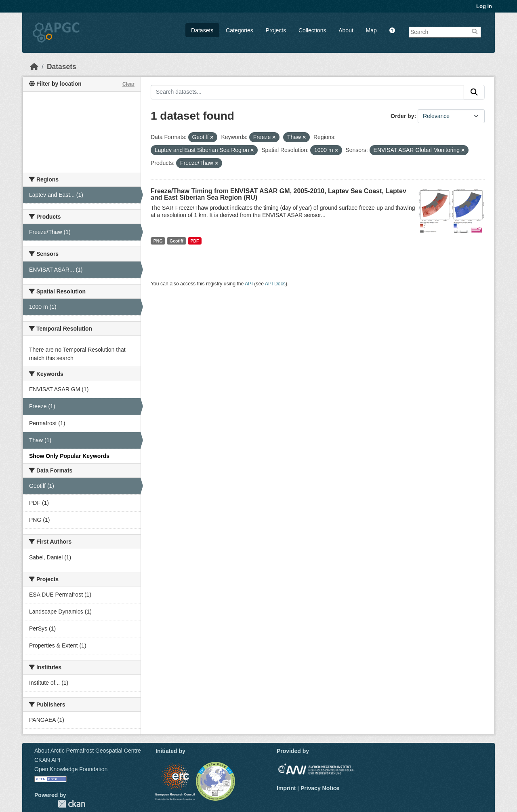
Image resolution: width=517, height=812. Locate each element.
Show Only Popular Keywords (69, 456)
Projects (276, 30)
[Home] (34, 67)
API (249, 284)
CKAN (71, 804)
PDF (194, 241)
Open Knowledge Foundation (71, 769)
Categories (240, 30)
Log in (484, 6)
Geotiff (177, 241)
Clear (128, 84)
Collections (312, 30)
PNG (158, 241)
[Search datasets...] (307, 92)
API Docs (275, 284)
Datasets (202, 30)
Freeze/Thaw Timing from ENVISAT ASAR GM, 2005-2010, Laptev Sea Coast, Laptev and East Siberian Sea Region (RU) (278, 194)
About (346, 30)
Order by (402, 116)
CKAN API (47, 760)
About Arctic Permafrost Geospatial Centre (88, 751)
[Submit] (474, 92)
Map (371, 30)
